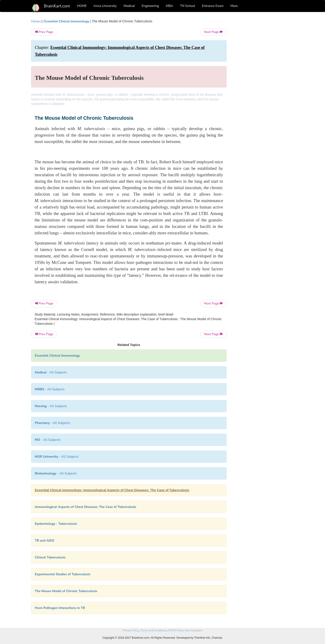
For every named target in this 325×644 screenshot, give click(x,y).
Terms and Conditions (154, 630)
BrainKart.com (57, 6)
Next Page (214, 32)
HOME (82, 6)
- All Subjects (51, 372)
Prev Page (44, 32)
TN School (188, 6)
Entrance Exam (213, 6)
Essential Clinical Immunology (67, 21)
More (234, 6)
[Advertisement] (264, 88)
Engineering (150, 6)
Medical (129, 6)
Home (35, 21)
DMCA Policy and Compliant (185, 630)
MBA (169, 6)
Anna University (105, 6)
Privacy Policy (131, 630)
